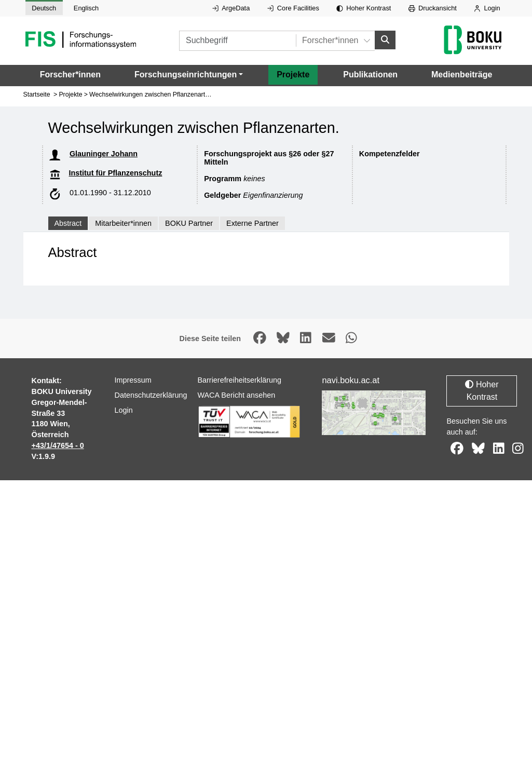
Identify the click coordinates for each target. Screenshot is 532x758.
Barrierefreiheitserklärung (239, 380)
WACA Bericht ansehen (236, 395)
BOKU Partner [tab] (189, 223)
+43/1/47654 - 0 (58, 445)
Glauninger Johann (104, 154)
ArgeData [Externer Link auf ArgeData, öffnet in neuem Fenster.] (231, 8)
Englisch (86, 8)
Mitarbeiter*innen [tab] (123, 223)
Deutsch (44, 8)
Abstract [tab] (68, 223)
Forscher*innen (70, 75)
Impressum (133, 380)
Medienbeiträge (462, 75)
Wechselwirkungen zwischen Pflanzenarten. (152, 94)
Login (487, 8)
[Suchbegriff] (237, 41)
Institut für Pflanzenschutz (116, 173)
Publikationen (370, 75)
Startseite (37, 94)
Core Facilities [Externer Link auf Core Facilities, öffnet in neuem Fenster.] (293, 8)
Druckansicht (433, 8)
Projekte (293, 75)
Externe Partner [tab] (253, 223)
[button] (189, 75)
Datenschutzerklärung (151, 395)
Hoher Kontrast (364, 8)
